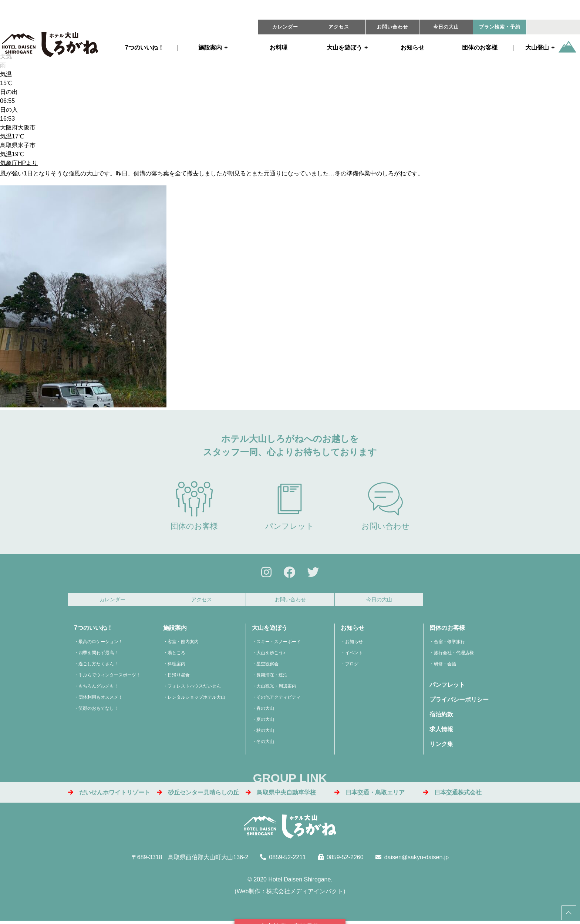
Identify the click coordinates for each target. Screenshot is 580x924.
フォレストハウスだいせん (194, 688)
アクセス (339, 27)
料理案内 (176, 666)
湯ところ (176, 655)
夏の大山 (265, 722)
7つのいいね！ (144, 48)
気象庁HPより (19, 163)
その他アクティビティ (279, 699)
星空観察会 (267, 666)
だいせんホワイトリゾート (109, 795)
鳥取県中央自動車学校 (281, 795)
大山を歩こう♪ (271, 655)
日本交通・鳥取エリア (370, 795)
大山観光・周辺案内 (276, 688)
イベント (354, 655)
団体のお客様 (480, 48)
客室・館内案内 (183, 644)
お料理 (279, 48)
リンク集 (441, 746)
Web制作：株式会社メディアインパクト (290, 893)
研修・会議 (445, 666)
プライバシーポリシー (459, 702)
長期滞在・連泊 (272, 677)
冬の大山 (265, 744)
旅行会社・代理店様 (454, 655)
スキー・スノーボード (279, 644)
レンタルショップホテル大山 (196, 699)
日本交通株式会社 (452, 795)
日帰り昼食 (179, 677)
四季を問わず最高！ (98, 655)
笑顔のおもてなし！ (98, 710)
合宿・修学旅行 (449, 644)
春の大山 (265, 710)
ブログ (352, 666)
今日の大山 (446, 27)
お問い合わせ (392, 27)
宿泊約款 (441, 717)
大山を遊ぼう (270, 630)
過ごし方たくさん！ (98, 666)
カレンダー (285, 27)
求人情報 (441, 731)
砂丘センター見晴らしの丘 (198, 795)
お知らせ (412, 48)
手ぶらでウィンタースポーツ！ (109, 677)
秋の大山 (265, 733)
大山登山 (537, 48)
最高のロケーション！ (101, 644)
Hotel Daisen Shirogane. (300, 882)
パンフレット (290, 506)
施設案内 (210, 48)
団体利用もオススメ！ (101, 699)
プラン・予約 (500, 27)
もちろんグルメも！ (98, 688)
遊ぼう (344, 48)
